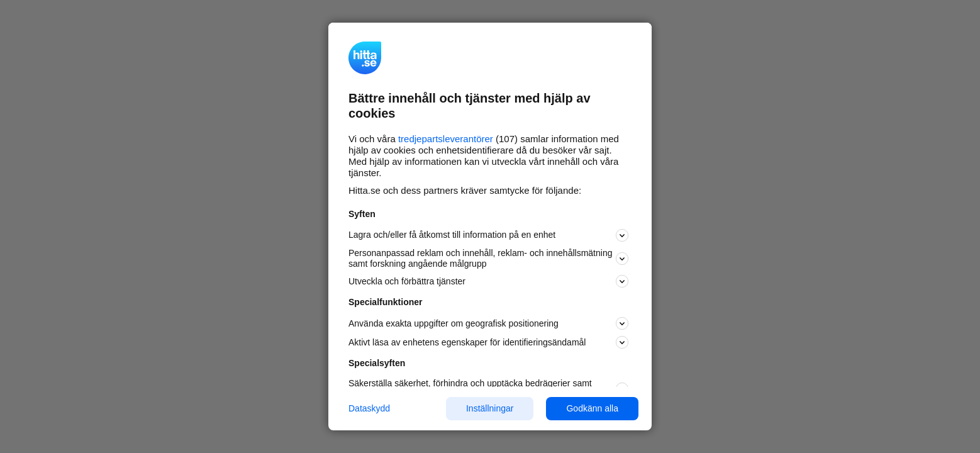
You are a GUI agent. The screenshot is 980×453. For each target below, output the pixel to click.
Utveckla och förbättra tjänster (488, 281)
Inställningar (490, 408)
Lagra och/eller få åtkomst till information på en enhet (488, 235)
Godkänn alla (592, 408)
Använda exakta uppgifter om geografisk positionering (488, 323)
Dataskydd (369, 408)
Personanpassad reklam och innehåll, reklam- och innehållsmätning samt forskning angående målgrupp (488, 258)
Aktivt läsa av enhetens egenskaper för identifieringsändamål (488, 342)
